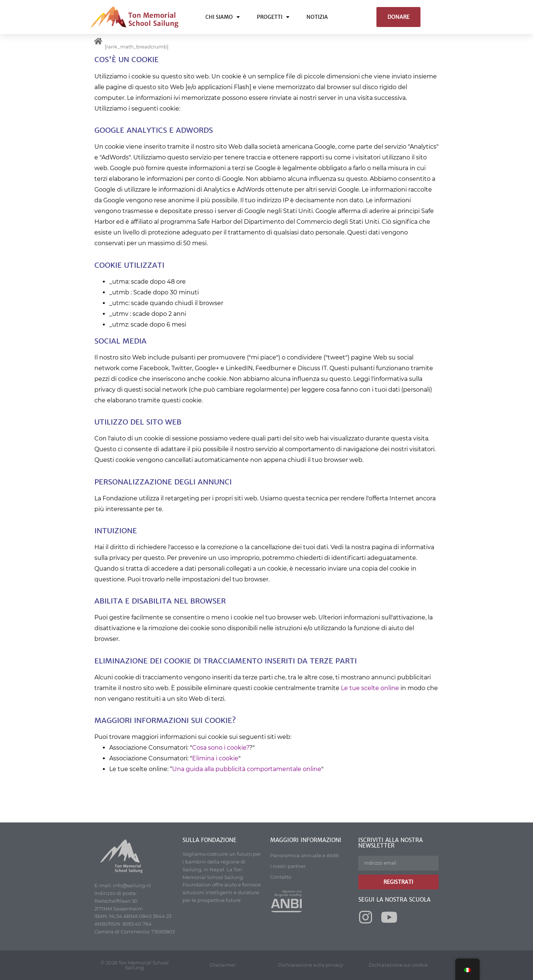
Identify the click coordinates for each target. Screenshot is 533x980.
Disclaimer (223, 965)
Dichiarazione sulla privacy (311, 965)
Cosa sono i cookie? (221, 748)
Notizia (317, 17)
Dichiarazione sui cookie (398, 965)
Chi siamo (223, 17)
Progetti (273, 17)
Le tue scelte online (370, 688)
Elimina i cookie (215, 758)
